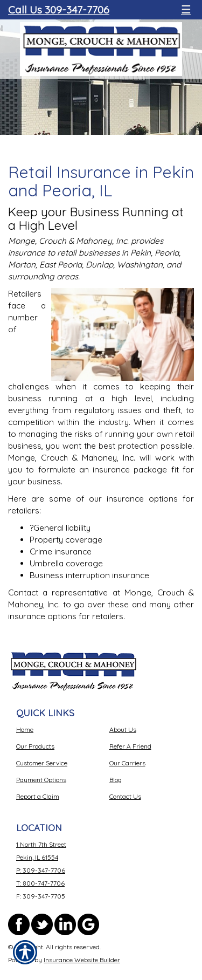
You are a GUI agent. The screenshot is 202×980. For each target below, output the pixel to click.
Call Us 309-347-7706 (59, 9)
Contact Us (125, 796)
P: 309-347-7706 (41, 870)
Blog (116, 780)
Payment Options (41, 780)
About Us (123, 729)
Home (25, 729)
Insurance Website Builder (82, 960)
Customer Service (42, 763)
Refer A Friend (130, 746)
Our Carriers (127, 763)
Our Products (35, 746)
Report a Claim (38, 796)
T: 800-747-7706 (40, 883)
